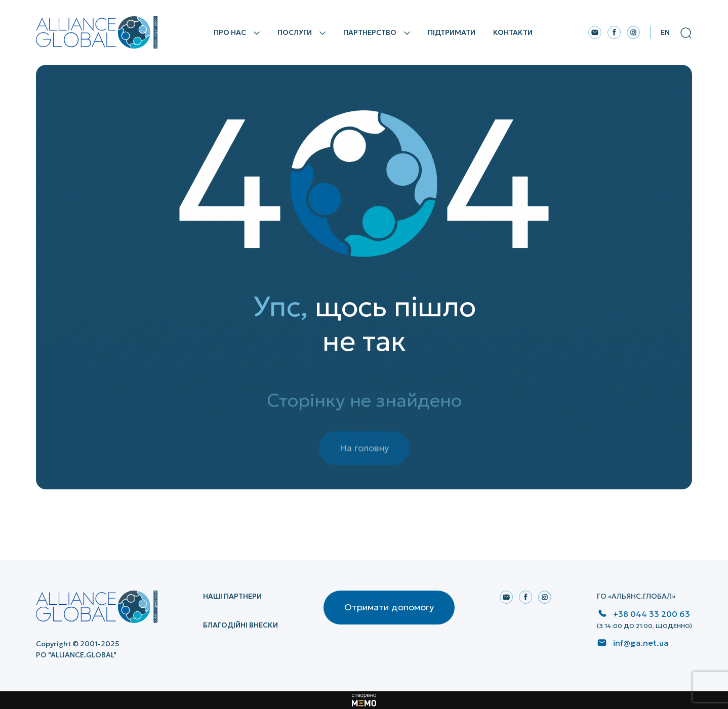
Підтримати (452, 32)
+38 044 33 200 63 (652, 614)
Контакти (513, 32)
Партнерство (370, 32)
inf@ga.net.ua (641, 643)
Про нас (230, 32)
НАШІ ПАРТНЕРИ (232, 596)
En (665, 32)
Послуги (295, 32)
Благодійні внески (240, 625)
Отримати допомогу (389, 607)
